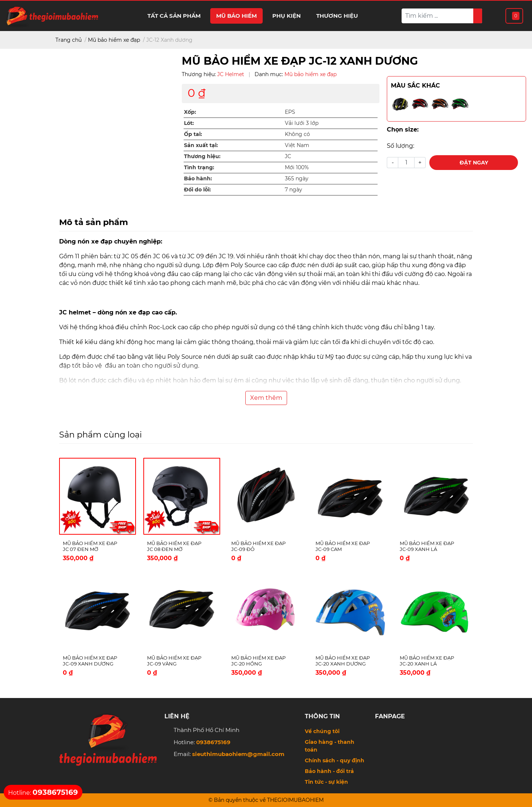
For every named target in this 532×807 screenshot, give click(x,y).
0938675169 (213, 742)
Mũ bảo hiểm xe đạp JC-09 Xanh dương (90, 661)
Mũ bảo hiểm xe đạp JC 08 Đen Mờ (174, 546)
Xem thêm (266, 398)
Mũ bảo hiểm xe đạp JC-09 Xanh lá (427, 546)
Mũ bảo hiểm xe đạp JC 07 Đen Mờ (90, 546)
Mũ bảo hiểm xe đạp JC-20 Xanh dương (343, 661)
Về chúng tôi (322, 731)
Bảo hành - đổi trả (329, 771)
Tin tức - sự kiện (326, 782)
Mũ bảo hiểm (236, 16)
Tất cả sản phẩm (174, 16)
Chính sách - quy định (335, 760)
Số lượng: (400, 146)
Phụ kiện (287, 16)
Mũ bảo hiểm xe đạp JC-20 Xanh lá (427, 661)
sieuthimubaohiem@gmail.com (238, 754)
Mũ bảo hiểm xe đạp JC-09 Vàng (174, 661)
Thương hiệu (337, 16)
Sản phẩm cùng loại (100, 435)
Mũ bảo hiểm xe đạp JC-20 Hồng (258, 661)
